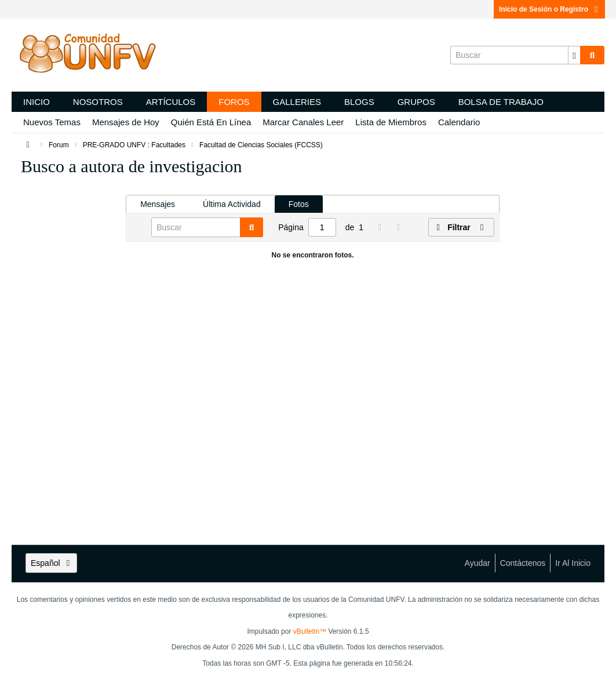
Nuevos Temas (52, 122)
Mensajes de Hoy (126, 122)
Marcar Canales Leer (303, 122)
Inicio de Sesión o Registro (549, 9)
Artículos (171, 102)
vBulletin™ (310, 631)
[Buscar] (515, 55)
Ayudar (478, 563)
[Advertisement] (69, 359)
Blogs (359, 102)
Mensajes (158, 204)
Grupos (416, 102)
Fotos (299, 204)
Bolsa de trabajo (501, 102)
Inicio (37, 102)
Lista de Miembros (391, 122)
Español (51, 563)
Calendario (459, 122)
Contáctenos (523, 563)
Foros (234, 102)
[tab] (158, 204)
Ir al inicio (573, 563)
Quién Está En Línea (211, 122)
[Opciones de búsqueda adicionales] (574, 55)
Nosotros (98, 102)
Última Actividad (232, 204)
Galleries (297, 102)
